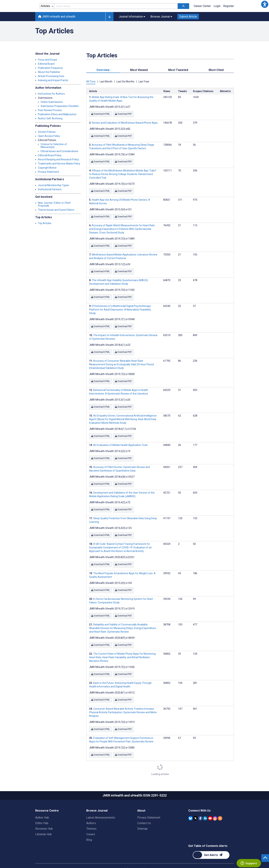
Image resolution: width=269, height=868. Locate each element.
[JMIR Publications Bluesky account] (191, 808)
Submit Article (188, 17)
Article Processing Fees (51, 76)
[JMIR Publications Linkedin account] (205, 808)
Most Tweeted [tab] (178, 70)
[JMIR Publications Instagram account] (215, 808)
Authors (91, 813)
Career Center (202, 6)
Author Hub (42, 808)
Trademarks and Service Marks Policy (59, 164)
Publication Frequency (50, 68)
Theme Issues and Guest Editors (56, 210)
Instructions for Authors (51, 94)
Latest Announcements (101, 808)
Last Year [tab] (144, 82)
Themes (91, 819)
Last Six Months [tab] (125, 82)
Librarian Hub (43, 824)
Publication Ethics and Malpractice (57, 114)
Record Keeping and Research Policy (58, 159)
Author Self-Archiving (50, 118)
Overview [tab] (103, 70)
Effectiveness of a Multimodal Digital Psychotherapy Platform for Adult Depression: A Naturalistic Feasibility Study (120, 306)
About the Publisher (49, 72)
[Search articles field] (116, 6)
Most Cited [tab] (216, 70)
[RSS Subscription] (220, 808)
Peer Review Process (50, 110)
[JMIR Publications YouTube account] (210, 808)
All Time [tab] (91, 82)
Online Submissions (52, 102)
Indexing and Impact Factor (53, 80)
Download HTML (100, 114)
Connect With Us (199, 801)
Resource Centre (47, 801)
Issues (91, 824)
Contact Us (144, 813)
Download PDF (124, 114)
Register (229, 6)
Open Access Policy (49, 136)
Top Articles (45, 223)
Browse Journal (97, 801)
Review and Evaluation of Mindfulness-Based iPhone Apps (125, 122)
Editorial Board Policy (50, 155)
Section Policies (47, 132)
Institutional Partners (50, 189)
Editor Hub (42, 813)
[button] (265, 4)
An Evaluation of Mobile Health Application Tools (120, 440)
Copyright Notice (47, 168)
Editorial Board (46, 64)
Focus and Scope (48, 60)
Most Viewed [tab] (139, 70)
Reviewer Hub (44, 819)
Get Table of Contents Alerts (208, 836)
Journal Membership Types (53, 185)
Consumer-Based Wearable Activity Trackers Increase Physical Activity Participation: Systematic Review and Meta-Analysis (123, 703)
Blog (89, 830)
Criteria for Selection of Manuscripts (54, 146)
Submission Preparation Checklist (60, 106)
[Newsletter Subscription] (211, 845)
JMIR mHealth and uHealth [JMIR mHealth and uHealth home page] (57, 17)
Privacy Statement (49, 172)
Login (217, 6)
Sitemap (142, 819)
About (141, 801)
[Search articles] (183, 6)
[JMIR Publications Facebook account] (200, 808)
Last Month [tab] (106, 82)
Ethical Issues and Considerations (59, 151)
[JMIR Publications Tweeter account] (195, 808)
